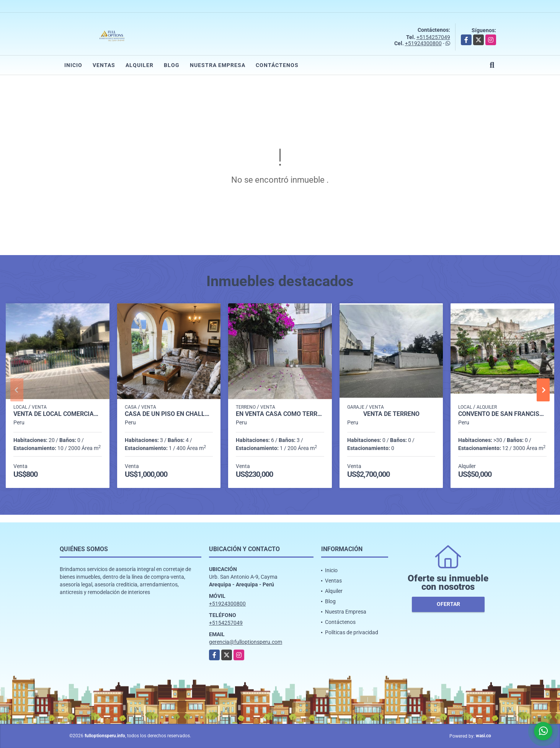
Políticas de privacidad (352, 632)
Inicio (73, 65)
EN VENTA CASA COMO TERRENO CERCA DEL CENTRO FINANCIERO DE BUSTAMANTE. (280, 414)
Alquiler (140, 65)
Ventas (104, 65)
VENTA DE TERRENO (391, 414)
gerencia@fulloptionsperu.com (246, 642)
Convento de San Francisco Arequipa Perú (502, 414)
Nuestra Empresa (218, 65)
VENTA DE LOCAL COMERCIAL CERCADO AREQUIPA (58, 414)
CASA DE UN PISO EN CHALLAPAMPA (169, 414)
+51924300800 (423, 43)
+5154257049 (433, 37)
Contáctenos (277, 65)
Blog (172, 65)
